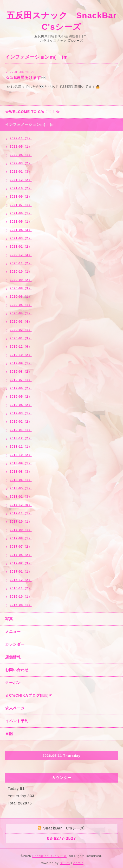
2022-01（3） (21, 172)
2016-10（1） (21, 597)
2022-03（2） (21, 163)
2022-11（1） (21, 138)
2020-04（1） (21, 313)
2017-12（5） (21, 505)
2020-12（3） (21, 255)
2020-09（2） (21, 280)
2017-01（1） (21, 572)
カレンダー (15, 644)
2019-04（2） (21, 405)
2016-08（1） (21, 605)
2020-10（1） (21, 272)
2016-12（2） (21, 580)
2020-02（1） (21, 330)
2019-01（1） (21, 430)
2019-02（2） (21, 422)
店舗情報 (13, 657)
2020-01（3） (21, 338)
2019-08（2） (21, 372)
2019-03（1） (21, 413)
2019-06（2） (21, 388)
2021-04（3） (21, 230)
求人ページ (15, 708)
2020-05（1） (21, 305)
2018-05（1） (21, 488)
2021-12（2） (21, 180)
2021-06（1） (21, 213)
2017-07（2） (21, 547)
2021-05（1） (21, 222)
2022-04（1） (21, 155)
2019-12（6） (21, 347)
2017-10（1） (21, 522)
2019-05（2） (21, 397)
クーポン (13, 683)
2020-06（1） (21, 297)
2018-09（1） (21, 463)
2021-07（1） (21, 205)
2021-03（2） (21, 238)
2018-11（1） (21, 447)
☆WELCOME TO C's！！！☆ (33, 112)
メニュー (13, 632)
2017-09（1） (21, 530)
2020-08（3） (21, 288)
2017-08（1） (21, 538)
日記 (9, 734)
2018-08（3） (21, 472)
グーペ (65, 863)
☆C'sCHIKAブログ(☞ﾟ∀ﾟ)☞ (29, 695)
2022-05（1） (21, 147)
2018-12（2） (21, 438)
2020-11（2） (21, 263)
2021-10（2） (21, 188)
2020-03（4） (21, 322)
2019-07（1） (21, 380)
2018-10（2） (21, 455)
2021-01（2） (21, 247)
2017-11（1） (21, 513)
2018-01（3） (21, 497)
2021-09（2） (21, 197)
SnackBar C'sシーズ (49, 856)
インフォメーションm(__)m (30, 124)
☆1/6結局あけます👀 (26, 77)
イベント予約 (17, 721)
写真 (9, 619)
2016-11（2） (21, 588)
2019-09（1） (21, 363)
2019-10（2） (21, 355)
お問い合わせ (17, 670)
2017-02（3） (21, 563)
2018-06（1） (21, 480)
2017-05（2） (21, 555)
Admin (78, 863)
